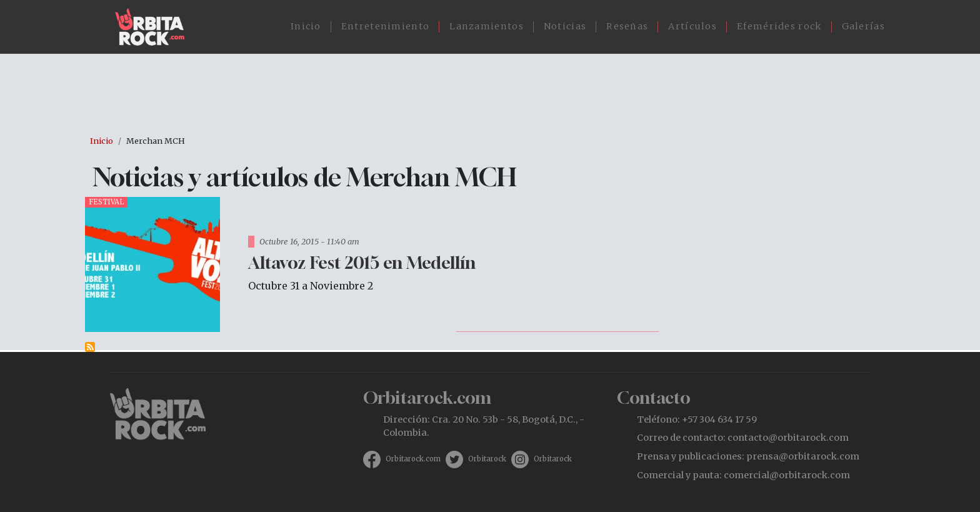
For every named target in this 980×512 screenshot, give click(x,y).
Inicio (306, 26)
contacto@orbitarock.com (788, 438)
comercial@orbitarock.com (787, 475)
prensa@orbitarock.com (803, 456)
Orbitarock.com (413, 459)
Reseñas (627, 26)
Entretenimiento (386, 26)
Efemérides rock (779, 26)
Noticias (565, 26)
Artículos (692, 26)
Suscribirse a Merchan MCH (90, 347)
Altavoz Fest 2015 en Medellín (362, 262)
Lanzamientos (487, 26)
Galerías (863, 26)
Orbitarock (487, 459)
